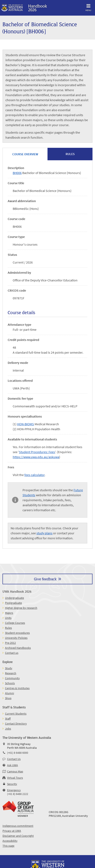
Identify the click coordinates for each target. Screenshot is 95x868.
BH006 (17, 173)
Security (12, 784)
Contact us (12, 653)
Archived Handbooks (18, 648)
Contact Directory (16, 724)
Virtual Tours (15, 778)
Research (11, 673)
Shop (8, 698)
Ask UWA (12, 765)
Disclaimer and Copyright (18, 836)
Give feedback (45, 579)
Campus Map (15, 771)
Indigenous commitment (18, 826)
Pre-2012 (10, 643)
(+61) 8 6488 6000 (18, 753)
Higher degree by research (21, 608)
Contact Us (14, 759)
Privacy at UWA (12, 831)
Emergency (14, 790)
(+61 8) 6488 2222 (18, 794)
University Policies (16, 638)
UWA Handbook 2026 (17, 591)
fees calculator (34, 475)
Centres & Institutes (17, 688)
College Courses (15, 623)
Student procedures (17, 633)
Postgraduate (13, 603)
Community (12, 678)
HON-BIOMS (26, 424)
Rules (8, 628)
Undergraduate (14, 598)
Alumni (9, 693)
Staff (8, 719)
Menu (88, 7)
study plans (44, 533)
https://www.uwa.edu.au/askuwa (36, 457)
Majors (9, 613)
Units (8, 618)
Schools (10, 683)
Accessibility (10, 841)
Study (9, 668)
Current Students (16, 714)
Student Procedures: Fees (37, 452)
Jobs (8, 729)
